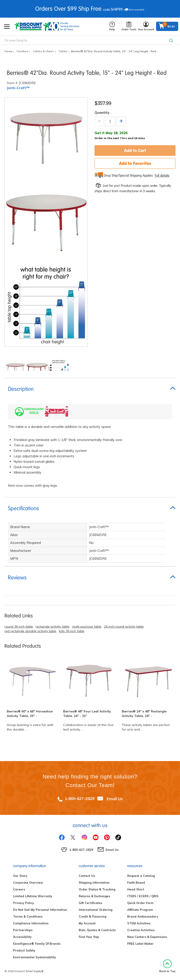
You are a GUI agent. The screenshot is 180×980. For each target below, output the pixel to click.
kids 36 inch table (72, 631)
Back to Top (167, 966)
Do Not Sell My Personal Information (40, 910)
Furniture (23, 51)
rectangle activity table (52, 626)
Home (8, 51)
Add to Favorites (135, 163)
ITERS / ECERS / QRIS (143, 896)
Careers (19, 889)
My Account (87, 923)
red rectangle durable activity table (30, 631)
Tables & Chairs (43, 51)
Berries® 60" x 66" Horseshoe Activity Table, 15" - (30, 714)
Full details (162, 176)
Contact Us (87, 876)
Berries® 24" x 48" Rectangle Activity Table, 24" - (144, 714)
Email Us (115, 798)
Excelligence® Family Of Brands (37, 944)
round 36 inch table (19, 626)
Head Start (136, 889)
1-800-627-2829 (80, 798)
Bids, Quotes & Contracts (97, 930)
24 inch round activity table (124, 626)
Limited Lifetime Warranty (33, 896)
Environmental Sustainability (35, 957)
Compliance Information (31, 923)
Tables (63, 51)
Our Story (20, 876)
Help (112, 26)
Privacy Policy (23, 903)
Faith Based (136, 883)
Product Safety (24, 950)
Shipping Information (94, 883)
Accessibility (22, 937)
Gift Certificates (90, 903)
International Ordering (96, 910)
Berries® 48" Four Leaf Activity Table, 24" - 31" (87, 714)
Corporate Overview (28, 883)
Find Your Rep (89, 937)
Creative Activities (141, 930)
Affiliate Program (140, 910)
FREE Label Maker (140, 944)
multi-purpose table (87, 626)
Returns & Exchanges (94, 896)
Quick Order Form (140, 903)
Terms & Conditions (28, 916)
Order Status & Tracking (97, 889)
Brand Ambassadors (143, 916)
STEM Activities (139, 923)
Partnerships (23, 930)
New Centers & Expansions (147, 937)
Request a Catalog (141, 876)
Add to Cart (135, 150)
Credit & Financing (92, 916)
